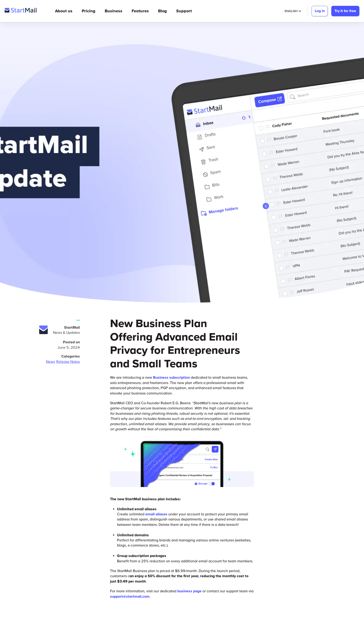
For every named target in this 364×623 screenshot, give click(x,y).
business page (189, 591)
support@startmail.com (130, 596)
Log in (320, 11)
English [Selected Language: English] (293, 11)
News (50, 361)
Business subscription (171, 377)
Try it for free (345, 11)
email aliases (156, 514)
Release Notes (68, 361)
